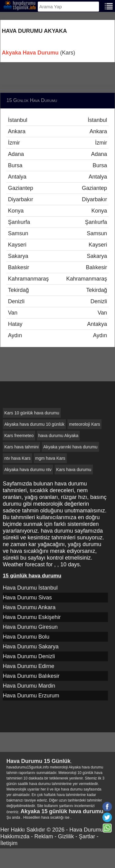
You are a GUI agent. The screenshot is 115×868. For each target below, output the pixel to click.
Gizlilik (66, 836)
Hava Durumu (86, 830)
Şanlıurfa (57, 222)
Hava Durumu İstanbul (30, 588)
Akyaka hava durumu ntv (28, 470)
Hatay (57, 324)
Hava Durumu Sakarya (31, 647)
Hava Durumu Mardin (29, 686)
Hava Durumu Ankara (29, 607)
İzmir (57, 143)
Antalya (57, 177)
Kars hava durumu (74, 470)
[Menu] (109, 6)
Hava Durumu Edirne (29, 666)
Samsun (57, 233)
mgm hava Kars (50, 458)
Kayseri (57, 245)
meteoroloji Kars (84, 424)
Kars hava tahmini (21, 447)
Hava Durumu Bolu (26, 637)
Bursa (57, 165)
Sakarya (57, 256)
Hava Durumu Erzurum (31, 696)
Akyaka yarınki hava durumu (70, 447)
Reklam (44, 836)
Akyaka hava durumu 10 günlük (34, 424)
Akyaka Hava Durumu (30, 53)
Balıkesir (57, 267)
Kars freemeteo (19, 436)
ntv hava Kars (17, 458)
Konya (57, 211)
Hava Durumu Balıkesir (31, 676)
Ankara (57, 131)
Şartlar (87, 836)
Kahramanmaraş (57, 279)
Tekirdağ (57, 290)
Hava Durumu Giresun (30, 627)
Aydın (57, 335)
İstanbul (57, 120)
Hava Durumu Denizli (29, 656)
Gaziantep (57, 188)
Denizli (57, 301)
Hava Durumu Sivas (27, 598)
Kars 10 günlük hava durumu (32, 413)
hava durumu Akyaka (58, 436)
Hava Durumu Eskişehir (32, 617)
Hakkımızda (15, 836)
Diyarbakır (57, 199)
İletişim (9, 843)
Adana (57, 154)
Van (57, 313)
